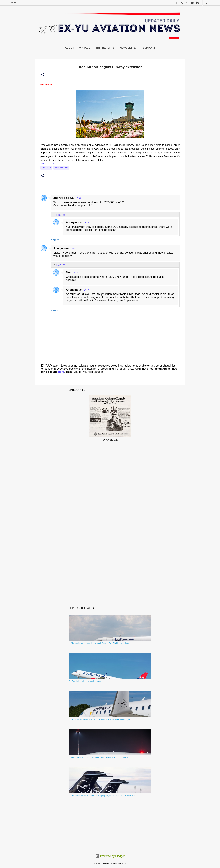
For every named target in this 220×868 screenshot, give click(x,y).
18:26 (86, 223)
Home (14, 3)
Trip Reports (105, 48)
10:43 (74, 248)
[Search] (206, 3)
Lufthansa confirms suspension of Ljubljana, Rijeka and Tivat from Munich (102, 796)
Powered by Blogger (110, 856)
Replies (61, 215)
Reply (55, 240)
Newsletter (129, 48)
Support (149, 48)
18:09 (78, 198)
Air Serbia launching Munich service (85, 681)
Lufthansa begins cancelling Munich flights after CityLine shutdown (99, 643)
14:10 (75, 273)
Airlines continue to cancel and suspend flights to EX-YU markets (98, 758)
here (61, 372)
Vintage (85, 48)
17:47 (86, 290)
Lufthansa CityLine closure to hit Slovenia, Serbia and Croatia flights (100, 720)
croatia (46, 168)
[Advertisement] (110, 471)
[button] (42, 75)
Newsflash (61, 168)
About (69, 48)
